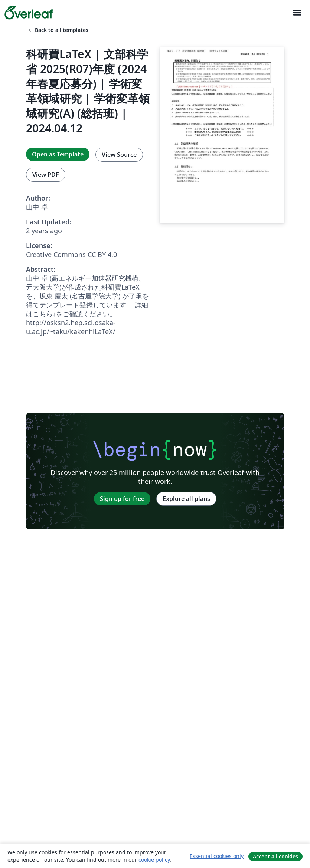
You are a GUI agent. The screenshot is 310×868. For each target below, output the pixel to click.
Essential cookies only (217, 856)
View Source (119, 155)
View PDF (46, 175)
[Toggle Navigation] (297, 13)
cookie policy (154, 860)
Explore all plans (186, 499)
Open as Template (58, 154)
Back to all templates (58, 30)
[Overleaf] (29, 13)
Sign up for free (122, 499)
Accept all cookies (275, 856)
